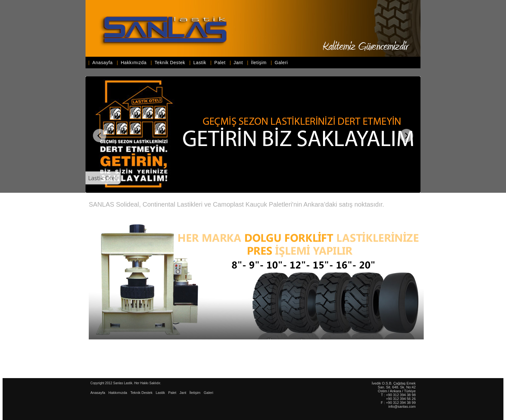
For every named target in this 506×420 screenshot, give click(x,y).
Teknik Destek (170, 63)
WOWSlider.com (417, 192)
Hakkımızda (134, 63)
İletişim (259, 63)
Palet (220, 63)
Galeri (281, 63)
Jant (238, 63)
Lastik (200, 63)
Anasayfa (102, 63)
